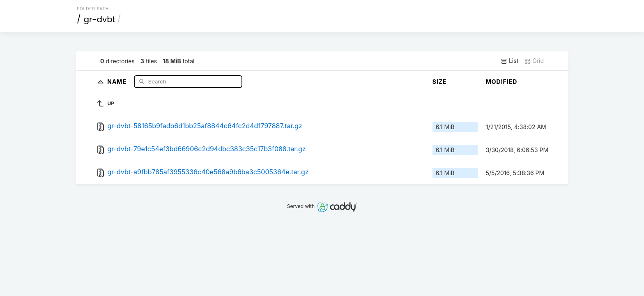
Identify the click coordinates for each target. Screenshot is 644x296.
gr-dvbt (100, 19)
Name (118, 81)
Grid (534, 61)
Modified (502, 82)
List (509, 61)
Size (440, 82)
